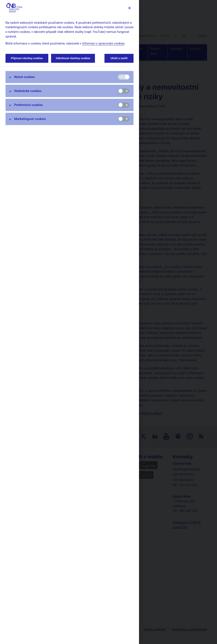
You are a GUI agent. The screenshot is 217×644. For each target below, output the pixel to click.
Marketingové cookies (30, 119)
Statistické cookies (28, 91)
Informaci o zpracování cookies (103, 44)
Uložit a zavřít (119, 58)
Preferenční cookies (29, 105)
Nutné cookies (25, 77)
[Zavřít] (129, 8)
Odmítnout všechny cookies (73, 58)
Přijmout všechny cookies (27, 58)
